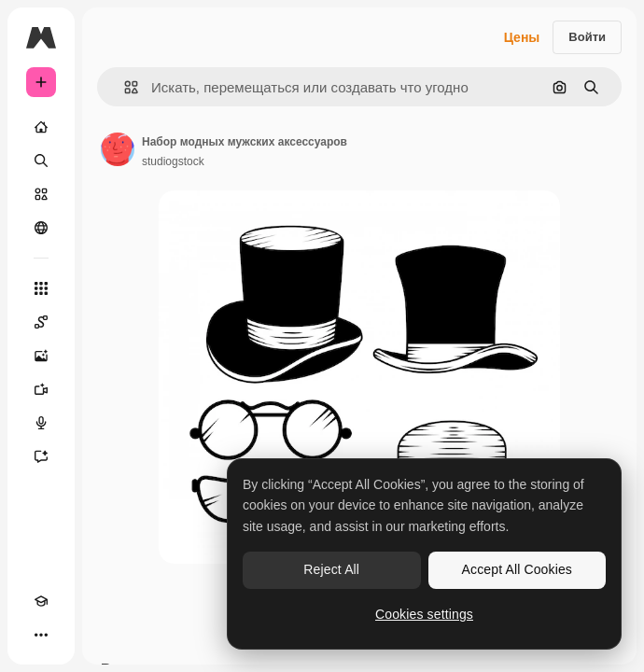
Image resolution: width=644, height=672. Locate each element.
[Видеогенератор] (41, 389)
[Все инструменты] (41, 288)
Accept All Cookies (517, 569)
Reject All (331, 569)
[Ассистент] (41, 456)
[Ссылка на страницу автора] (118, 149)
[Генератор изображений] (41, 356)
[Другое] (41, 635)
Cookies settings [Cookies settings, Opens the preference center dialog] (424, 614)
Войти (587, 37)
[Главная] (41, 127)
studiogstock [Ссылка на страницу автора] (173, 161)
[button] (124, 87)
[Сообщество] (41, 228)
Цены (522, 37)
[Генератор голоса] (41, 423)
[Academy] (41, 601)
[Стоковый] (41, 194)
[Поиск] (41, 161)
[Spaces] (41, 322)
